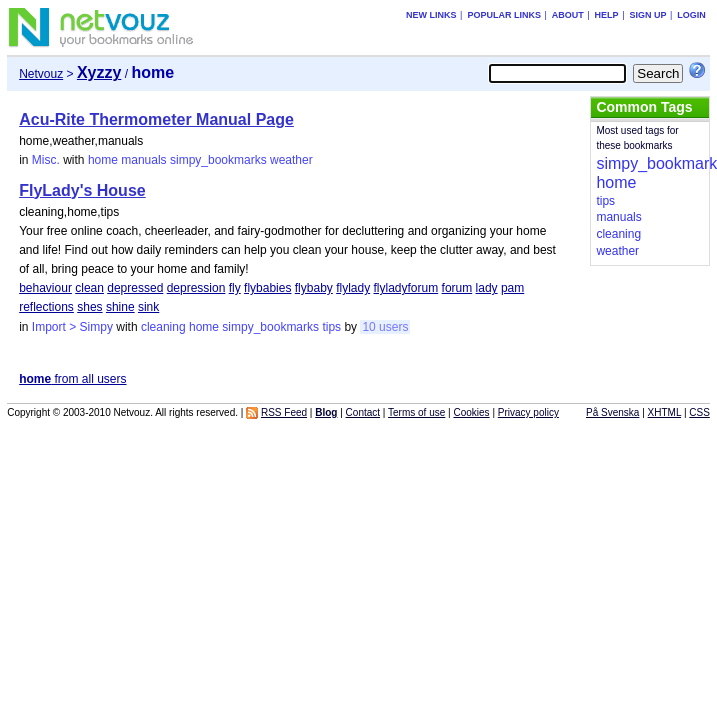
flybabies (267, 288)
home (103, 160)
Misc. (46, 160)
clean (89, 288)
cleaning (163, 327)
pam (512, 288)
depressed (135, 288)
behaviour (45, 288)
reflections (46, 307)
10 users (385, 327)
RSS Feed (284, 412)
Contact (363, 412)
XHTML (665, 412)
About (568, 15)
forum (457, 288)
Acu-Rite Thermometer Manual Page (156, 119)
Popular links (504, 15)
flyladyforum (406, 288)
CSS (699, 412)
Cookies (471, 412)
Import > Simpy (72, 327)
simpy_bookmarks (218, 160)
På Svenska (612, 412)
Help (607, 15)
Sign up (647, 15)
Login (691, 15)
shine (120, 307)
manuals (143, 160)
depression (196, 288)
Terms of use (416, 412)
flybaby (314, 288)
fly (235, 288)
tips (331, 327)
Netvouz (41, 74)
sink (148, 307)
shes (89, 307)
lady (487, 288)
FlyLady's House (82, 190)
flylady (353, 288)
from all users (72, 379)
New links (431, 15)
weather (291, 160)
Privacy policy (528, 412)
